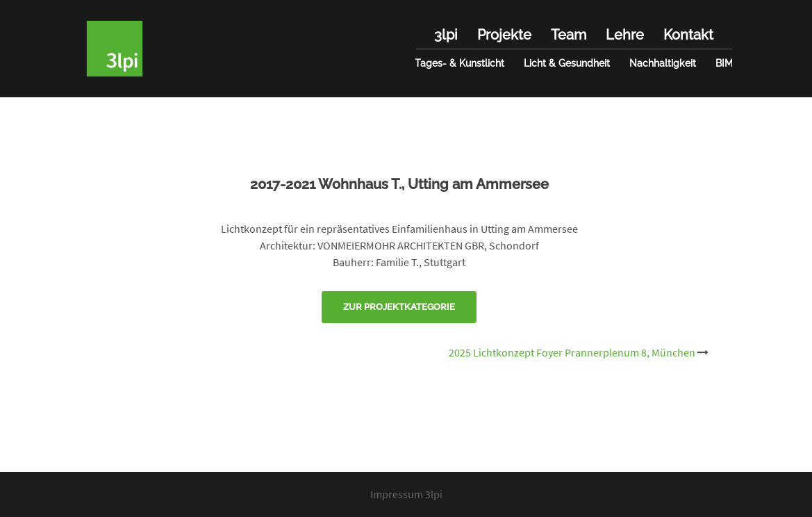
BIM (724, 63)
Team (569, 35)
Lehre (625, 35)
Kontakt (688, 35)
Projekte (504, 35)
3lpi (446, 35)
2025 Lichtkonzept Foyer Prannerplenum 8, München (572, 352)
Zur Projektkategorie (399, 307)
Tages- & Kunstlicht (459, 63)
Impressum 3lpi (406, 494)
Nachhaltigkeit (663, 63)
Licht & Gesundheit (567, 63)
